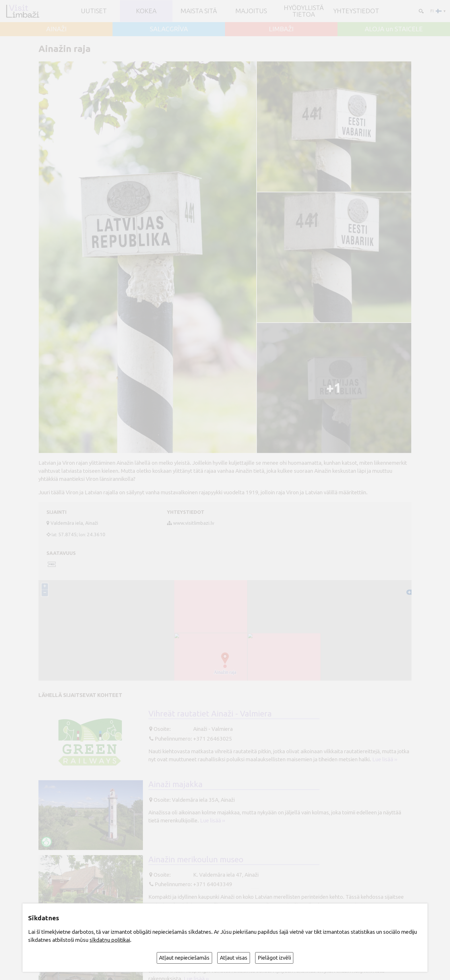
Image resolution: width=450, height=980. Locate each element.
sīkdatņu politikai (110, 940)
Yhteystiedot (356, 11)
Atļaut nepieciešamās (184, 958)
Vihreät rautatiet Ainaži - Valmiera (210, 714)
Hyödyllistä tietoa (304, 11)
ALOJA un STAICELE (394, 29)
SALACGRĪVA (169, 29)
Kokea (146, 11)
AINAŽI (56, 29)
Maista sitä (199, 11)
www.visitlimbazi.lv (194, 523)
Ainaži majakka (175, 785)
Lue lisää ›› (385, 760)
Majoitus (251, 11)
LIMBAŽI (281, 29)
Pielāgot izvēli (274, 958)
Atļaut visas (234, 958)
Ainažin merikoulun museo (196, 860)
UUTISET (94, 11)
